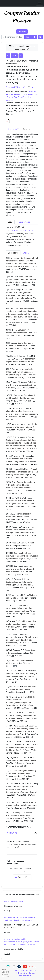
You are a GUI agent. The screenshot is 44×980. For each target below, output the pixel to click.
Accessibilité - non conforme (26, 971)
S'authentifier (22, 877)
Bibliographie (13, 253)
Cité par (26, 253)
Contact (32, 973)
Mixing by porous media (14, 901)
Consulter (22, 31)
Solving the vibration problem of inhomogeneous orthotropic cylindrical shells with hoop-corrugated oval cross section (22, 942)
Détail (10, 222)
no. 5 (14, 56)
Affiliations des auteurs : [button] (17, 246)
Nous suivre (22, 973)
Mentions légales (26, 975)
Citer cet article (24, 222)
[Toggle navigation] (40, 3)
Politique (11, 833)
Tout (28, 37)
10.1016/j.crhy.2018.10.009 (22, 230)
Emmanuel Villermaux (15, 87)
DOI (15, 666)
